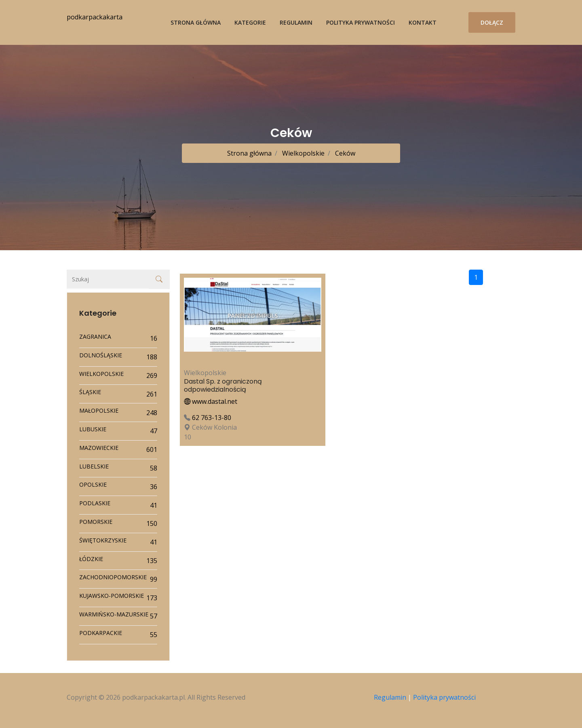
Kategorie (250, 22)
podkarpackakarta (95, 17)
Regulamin (296, 22)
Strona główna (196, 22)
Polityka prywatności (361, 22)
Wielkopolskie (303, 153)
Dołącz (492, 22)
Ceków (344, 153)
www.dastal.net (211, 401)
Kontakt (423, 22)
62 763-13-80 (212, 418)
